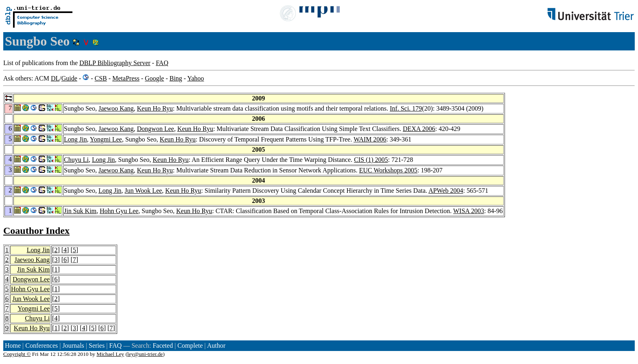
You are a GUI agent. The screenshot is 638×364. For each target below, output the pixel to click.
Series (97, 345)
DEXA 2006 (419, 129)
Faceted (163, 345)
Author (216, 345)
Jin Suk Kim (80, 211)
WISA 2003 (469, 211)
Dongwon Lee (156, 129)
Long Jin (75, 139)
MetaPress (126, 78)
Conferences (42, 345)
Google (154, 78)
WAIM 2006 (370, 139)
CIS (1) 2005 (371, 160)
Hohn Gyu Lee (119, 211)
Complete (190, 345)
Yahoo (196, 78)
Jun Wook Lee (143, 191)
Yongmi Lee (106, 139)
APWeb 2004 (446, 191)
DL (55, 78)
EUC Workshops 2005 (388, 170)
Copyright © (17, 354)
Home (13, 345)
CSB (101, 78)
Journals (73, 345)
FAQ (162, 63)
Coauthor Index (36, 231)
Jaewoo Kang (116, 108)
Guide (69, 78)
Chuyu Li (76, 160)
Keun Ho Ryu (155, 108)
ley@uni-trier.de (145, 354)
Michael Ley (110, 354)
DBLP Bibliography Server (115, 63)
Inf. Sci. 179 (406, 108)
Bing (176, 78)
